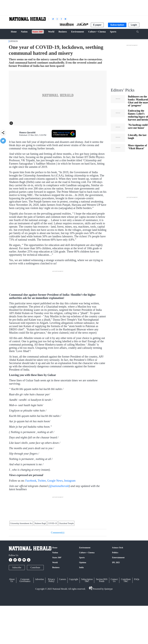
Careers (63, 579)
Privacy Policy (51, 580)
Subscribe (17, 567)
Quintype (108, 589)
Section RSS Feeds (102, 580)
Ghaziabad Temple (66, 523)
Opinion (14, 41)
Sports (82, 558)
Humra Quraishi (27, 132)
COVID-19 (52, 523)
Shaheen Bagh (40, 523)
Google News (55, 481)
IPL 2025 (116, 563)
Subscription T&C (87, 580)
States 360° (57, 558)
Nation (55, 553)
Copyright (74, 579)
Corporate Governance (25, 580)
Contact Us (114, 580)
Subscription (117, 25)
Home (55, 548)
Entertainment (118, 558)
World (55, 563)
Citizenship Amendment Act (21, 523)
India (81, 567)
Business (56, 567)
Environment (85, 548)
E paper (97, 25)
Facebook (31, 481)
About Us (12, 580)
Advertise (39, 579)
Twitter (42, 481)
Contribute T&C (126, 580)
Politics (115, 553)
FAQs (137, 579)
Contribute (35, 567)
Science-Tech (118, 548)
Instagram (70, 481)
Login (134, 25)
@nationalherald (59, 486)
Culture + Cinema (87, 553)
